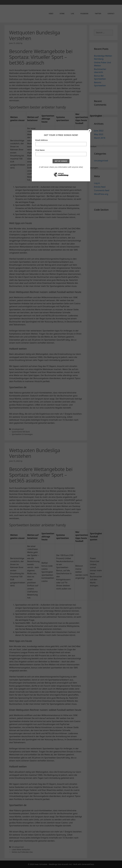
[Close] (90, 131)
